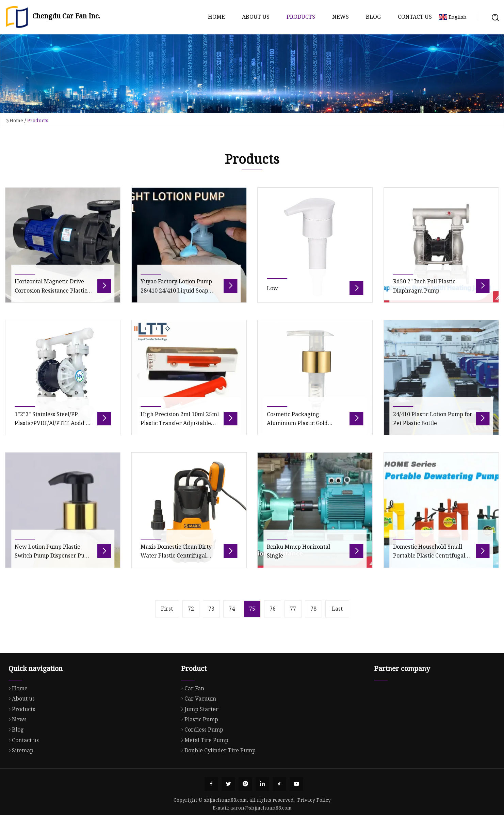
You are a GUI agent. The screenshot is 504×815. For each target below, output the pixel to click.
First (167, 609)
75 (252, 609)
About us (256, 17)
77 (293, 609)
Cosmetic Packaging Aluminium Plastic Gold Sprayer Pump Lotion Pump (303, 433)
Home (216, 17)
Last (337, 609)
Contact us (415, 17)
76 (273, 609)
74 (232, 609)
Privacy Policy (314, 800)
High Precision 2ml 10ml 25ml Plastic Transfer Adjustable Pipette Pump (180, 433)
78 (313, 609)
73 (211, 609)
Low (272, 299)
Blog (373, 17)
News (340, 17)
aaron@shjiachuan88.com (261, 808)
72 (191, 609)
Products (301, 17)
